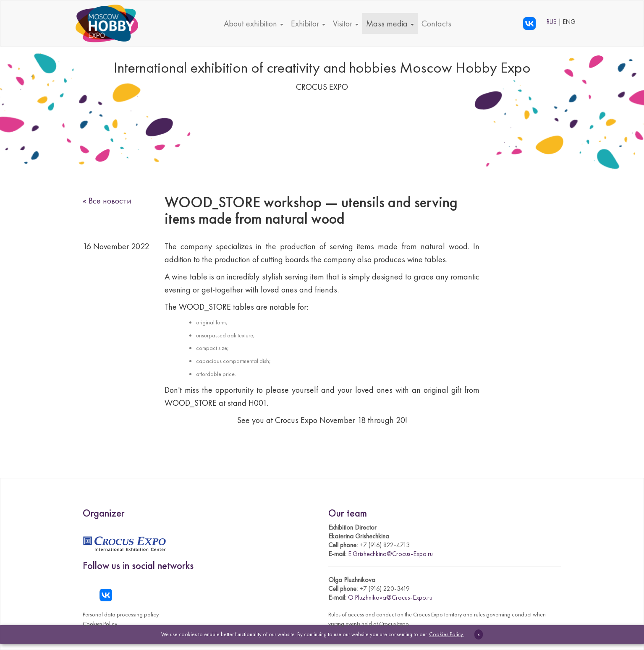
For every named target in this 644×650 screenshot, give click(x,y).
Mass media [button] (390, 23)
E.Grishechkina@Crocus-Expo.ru (390, 554)
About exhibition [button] (254, 23)
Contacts (436, 23)
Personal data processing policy (121, 614)
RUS (552, 22)
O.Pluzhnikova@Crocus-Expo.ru (390, 597)
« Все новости (107, 201)
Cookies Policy (100, 624)
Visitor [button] (346, 23)
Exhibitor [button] (308, 23)
